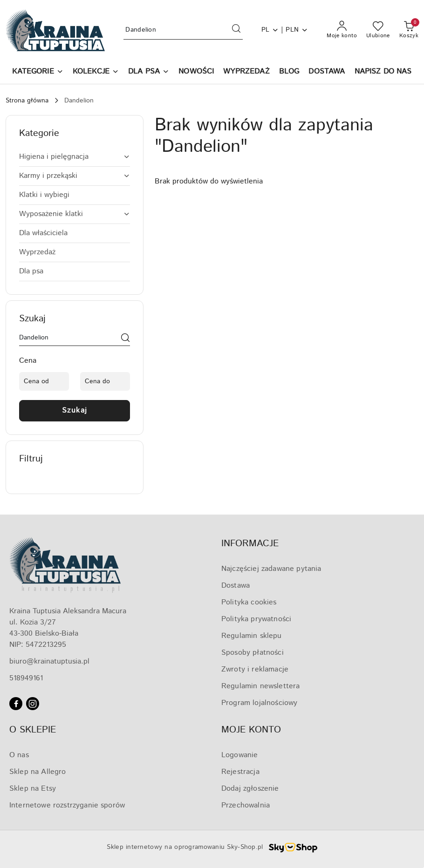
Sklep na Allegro (38, 772)
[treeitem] (75, 157)
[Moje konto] (342, 30)
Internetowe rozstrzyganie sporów (67, 805)
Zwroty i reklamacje (255, 669)
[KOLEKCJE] (96, 72)
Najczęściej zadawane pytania (271, 569)
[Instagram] (33, 704)
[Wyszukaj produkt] (183, 30)
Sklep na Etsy (33, 789)
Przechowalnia (246, 805)
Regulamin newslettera (260, 686)
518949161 (26, 678)
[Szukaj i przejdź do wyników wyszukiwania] (236, 30)
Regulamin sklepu (252, 636)
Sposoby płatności (253, 653)
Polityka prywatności (256, 619)
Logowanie (239, 755)
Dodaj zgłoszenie (250, 789)
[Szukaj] (125, 339)
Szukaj (75, 410)
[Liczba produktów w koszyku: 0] (409, 30)
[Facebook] (16, 704)
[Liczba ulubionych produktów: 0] (378, 30)
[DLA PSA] (149, 72)
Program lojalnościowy (259, 703)
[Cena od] (44, 381)
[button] (38, 72)
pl (270, 30)
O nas (19, 755)
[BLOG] (289, 72)
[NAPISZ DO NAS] (383, 72)
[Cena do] (105, 381)
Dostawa (236, 586)
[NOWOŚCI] (196, 72)
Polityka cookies (249, 602)
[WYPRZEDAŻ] (246, 72)
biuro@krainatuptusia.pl (49, 661)
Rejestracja (240, 772)
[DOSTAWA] (327, 72)
